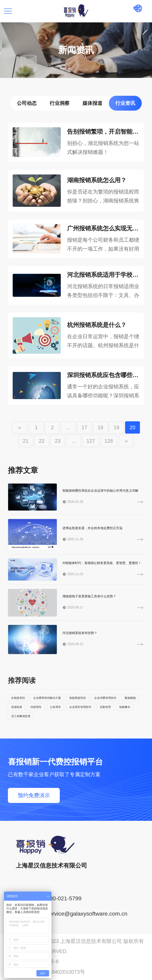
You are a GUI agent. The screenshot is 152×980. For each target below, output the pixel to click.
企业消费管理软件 (105, 698)
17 (84, 427)
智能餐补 (125, 707)
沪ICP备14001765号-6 (33, 961)
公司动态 (27, 103)
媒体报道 (92, 103)
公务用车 (55, 707)
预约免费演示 (34, 795)
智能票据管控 (78, 698)
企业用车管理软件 (80, 707)
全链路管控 (18, 698)
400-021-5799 (64, 898)
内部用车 (36, 707)
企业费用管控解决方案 (47, 698)
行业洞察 (60, 103)
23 (58, 441)
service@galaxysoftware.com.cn (87, 914)
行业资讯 (125, 103)
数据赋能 (130, 698)
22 (42, 441)
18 (100, 427)
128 (109, 441)
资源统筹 (17, 707)
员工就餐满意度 (21, 716)
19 (116, 427)
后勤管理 (105, 707)
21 (26, 441)
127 (91, 441)
